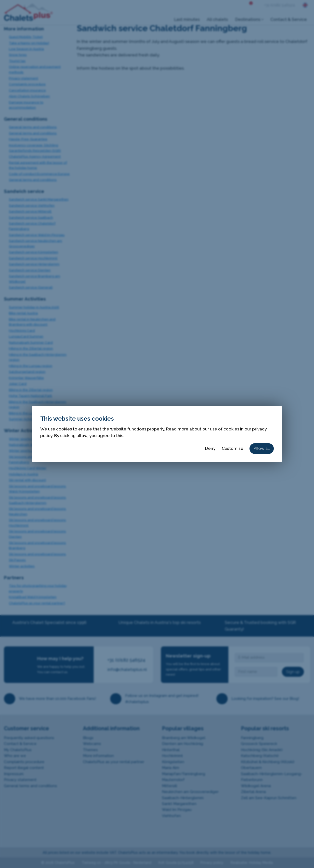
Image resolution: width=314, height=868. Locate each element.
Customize (233, 448)
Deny (210, 448)
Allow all (262, 448)
